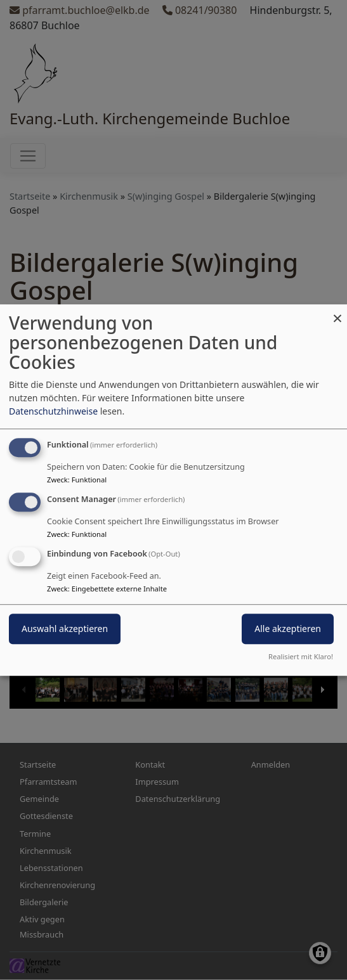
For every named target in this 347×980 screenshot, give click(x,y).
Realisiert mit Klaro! (301, 656)
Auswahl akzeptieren (65, 629)
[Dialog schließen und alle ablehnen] (337, 312)
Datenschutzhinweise (53, 411)
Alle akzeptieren (288, 629)
